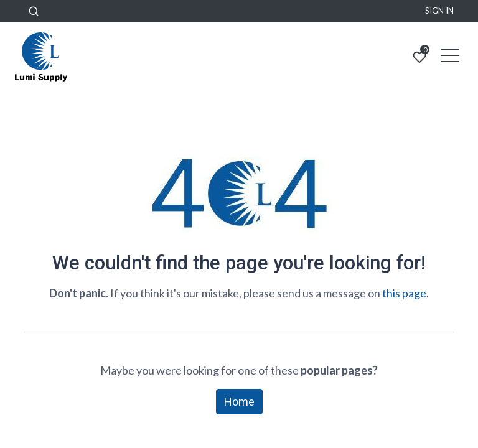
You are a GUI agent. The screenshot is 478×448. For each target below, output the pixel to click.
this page (404, 293)
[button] (34, 11)
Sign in (439, 11)
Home (239, 402)
